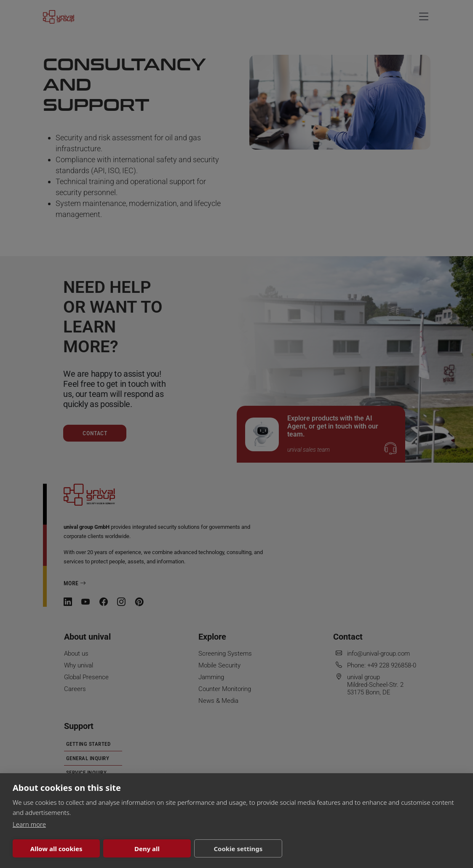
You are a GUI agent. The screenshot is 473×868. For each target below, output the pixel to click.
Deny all (147, 849)
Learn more (29, 824)
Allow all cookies (56, 849)
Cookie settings (238, 849)
